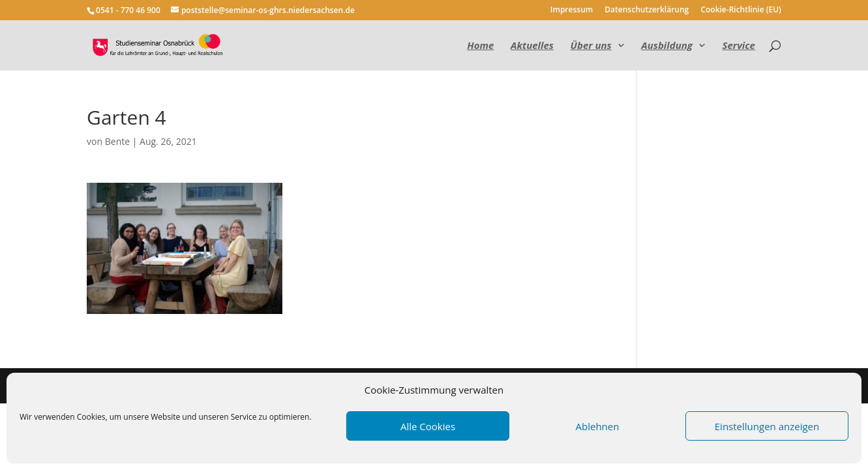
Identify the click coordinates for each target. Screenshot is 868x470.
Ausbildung (667, 46)
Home (480, 46)
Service (739, 46)
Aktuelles (532, 46)
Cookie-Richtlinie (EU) (741, 10)
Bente (117, 141)
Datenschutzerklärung (647, 10)
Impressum (572, 10)
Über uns (591, 46)
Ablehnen (598, 426)
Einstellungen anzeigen (767, 426)
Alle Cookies (428, 426)
